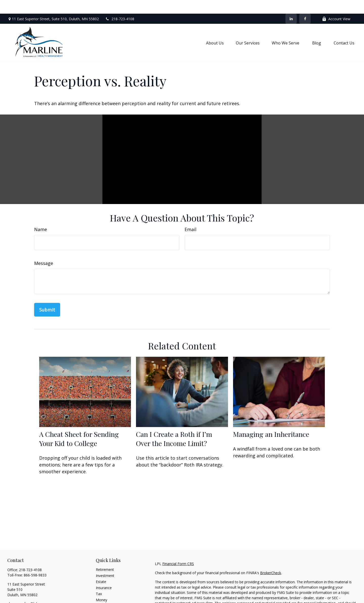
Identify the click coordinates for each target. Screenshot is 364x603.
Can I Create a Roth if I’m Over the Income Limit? (174, 425)
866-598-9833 (35, 561)
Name (41, 216)
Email (190, 216)
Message (44, 250)
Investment (105, 562)
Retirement (105, 556)
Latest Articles (107, 598)
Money (101, 586)
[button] (215, 29)
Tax (99, 580)
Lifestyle (103, 592)
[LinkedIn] (291, 5)
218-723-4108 (120, 5)
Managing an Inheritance (271, 420)
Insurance (104, 574)
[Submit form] (47, 296)
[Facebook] (305, 5)
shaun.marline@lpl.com (26, 590)
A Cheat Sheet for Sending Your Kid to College (79, 425)
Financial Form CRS (178, 550)
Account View (336, 5)
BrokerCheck (271, 559)
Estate (101, 568)
